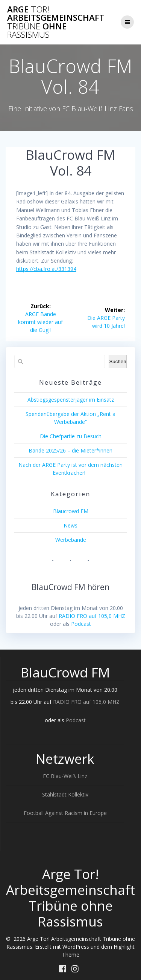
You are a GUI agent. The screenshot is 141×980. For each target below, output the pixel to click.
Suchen (117, 362)
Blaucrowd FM (71, 511)
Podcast (81, 624)
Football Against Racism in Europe (65, 813)
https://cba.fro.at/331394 (46, 269)
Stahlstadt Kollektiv (65, 794)
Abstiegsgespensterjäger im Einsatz (71, 400)
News (70, 525)
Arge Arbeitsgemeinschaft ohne (56, 22)
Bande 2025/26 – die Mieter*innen (70, 450)
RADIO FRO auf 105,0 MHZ (92, 616)
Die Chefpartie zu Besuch (71, 436)
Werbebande (71, 540)
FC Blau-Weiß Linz (65, 776)
